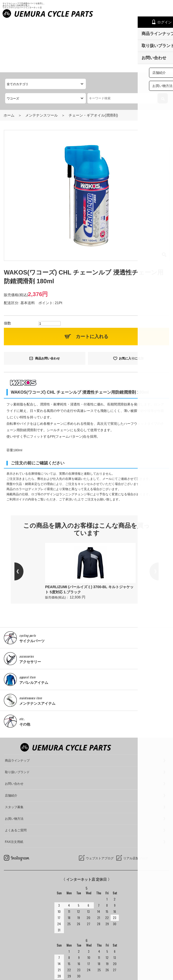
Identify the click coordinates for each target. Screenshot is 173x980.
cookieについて (16, 975)
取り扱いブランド (17, 721)
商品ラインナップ (17, 709)
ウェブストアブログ (100, 807)
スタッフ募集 (14, 756)
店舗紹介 (11, 744)
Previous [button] (23, 520)
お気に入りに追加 (131, 307)
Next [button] (150, 520)
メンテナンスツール (42, 64)
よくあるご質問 (16, 779)
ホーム (9, 64)
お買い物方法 (14, 767)
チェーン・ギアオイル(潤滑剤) (93, 64)
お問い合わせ (14, 732)
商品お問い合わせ (47, 307)
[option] (90, 520)
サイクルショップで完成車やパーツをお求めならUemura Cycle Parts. (83, 965)
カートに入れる (92, 285)
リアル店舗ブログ (136, 807)
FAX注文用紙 (14, 790)
